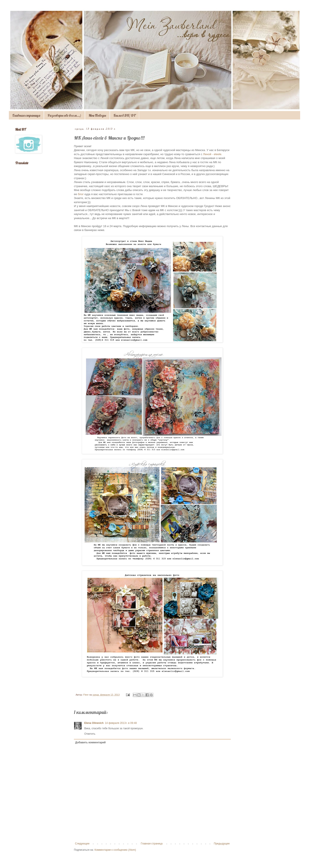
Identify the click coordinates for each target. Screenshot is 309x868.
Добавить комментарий (90, 742)
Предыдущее (222, 844)
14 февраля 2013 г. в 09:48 (121, 723)
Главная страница (26, 115)
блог (80, 194)
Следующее (82, 844)
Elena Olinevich (94, 723)
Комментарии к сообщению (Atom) (115, 850)
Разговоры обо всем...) (64, 115)
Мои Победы (97, 115)
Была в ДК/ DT (124, 115)
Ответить (90, 734)
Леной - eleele (212, 154)
